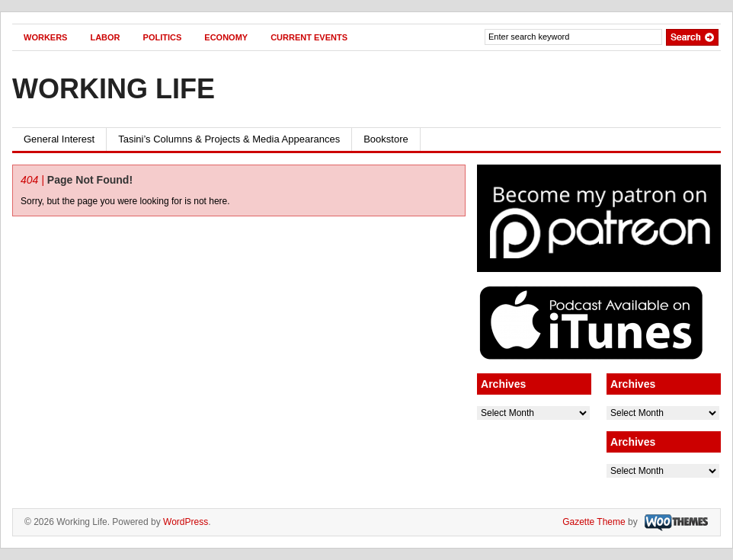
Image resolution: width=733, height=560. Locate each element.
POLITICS (163, 37)
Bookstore (386, 139)
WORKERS (45, 37)
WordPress (186, 522)
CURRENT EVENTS (309, 37)
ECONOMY (226, 37)
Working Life (114, 89)
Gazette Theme (594, 522)
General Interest (59, 139)
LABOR (105, 37)
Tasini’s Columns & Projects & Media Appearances (229, 139)
